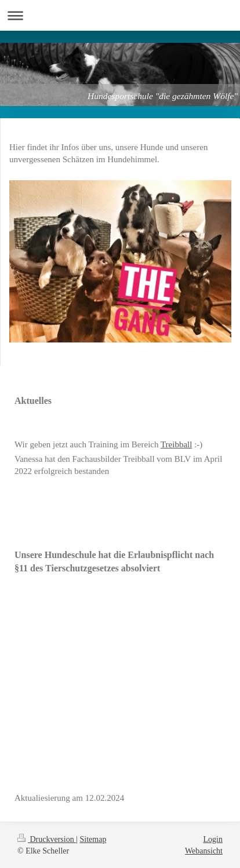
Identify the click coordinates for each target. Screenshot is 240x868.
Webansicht (204, 851)
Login (213, 839)
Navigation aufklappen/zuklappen (120, 15)
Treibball (176, 444)
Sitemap (93, 839)
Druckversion (47, 839)
